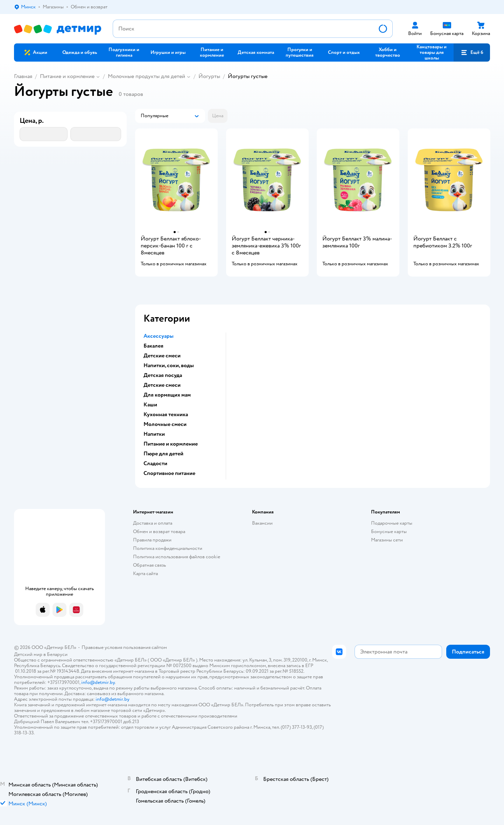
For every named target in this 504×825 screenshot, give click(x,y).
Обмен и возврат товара (159, 532)
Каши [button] (150, 405)
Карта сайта (145, 574)
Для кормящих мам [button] (167, 395)
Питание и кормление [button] (171, 444)
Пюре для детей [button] (163, 454)
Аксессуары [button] (159, 336)
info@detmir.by (98, 682)
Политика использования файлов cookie (177, 557)
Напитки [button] (154, 434)
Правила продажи (152, 540)
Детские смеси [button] (162, 356)
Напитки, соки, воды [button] (169, 365)
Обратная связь (149, 565)
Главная (23, 76)
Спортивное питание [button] (169, 473)
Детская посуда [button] (163, 375)
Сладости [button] (155, 463)
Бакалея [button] (153, 346)
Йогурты (209, 76)
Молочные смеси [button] (165, 424)
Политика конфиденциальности (168, 548)
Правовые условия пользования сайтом (124, 647)
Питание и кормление (67, 76)
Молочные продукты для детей (146, 76)
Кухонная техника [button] (166, 414)
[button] (472, 53)
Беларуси (57, 654)
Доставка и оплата (153, 523)
